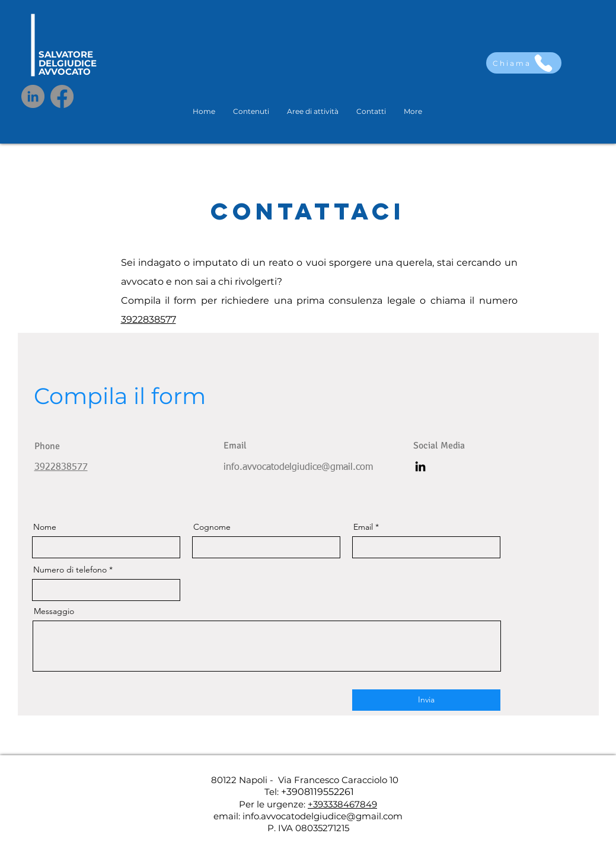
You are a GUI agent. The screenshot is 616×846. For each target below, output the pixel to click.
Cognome (212, 527)
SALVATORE (66, 54)
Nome (45, 527)
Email (363, 527)
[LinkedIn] (33, 96)
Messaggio (54, 611)
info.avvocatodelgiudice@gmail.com (298, 467)
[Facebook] (62, 96)
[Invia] (426, 700)
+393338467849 (342, 804)
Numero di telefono (70, 570)
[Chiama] (524, 63)
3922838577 (149, 319)
